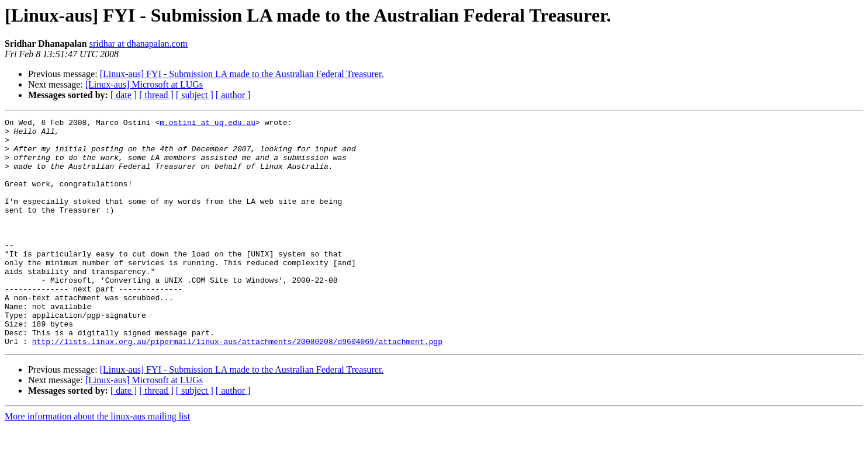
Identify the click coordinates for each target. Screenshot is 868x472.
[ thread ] (156, 95)
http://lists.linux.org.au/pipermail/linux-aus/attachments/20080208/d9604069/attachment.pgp (237, 387)
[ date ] (124, 95)
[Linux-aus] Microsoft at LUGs (144, 84)
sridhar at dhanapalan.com (139, 44)
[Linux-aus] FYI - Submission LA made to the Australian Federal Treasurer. (242, 74)
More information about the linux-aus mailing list (97, 462)
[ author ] (233, 95)
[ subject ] (195, 95)
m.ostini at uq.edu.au (208, 124)
